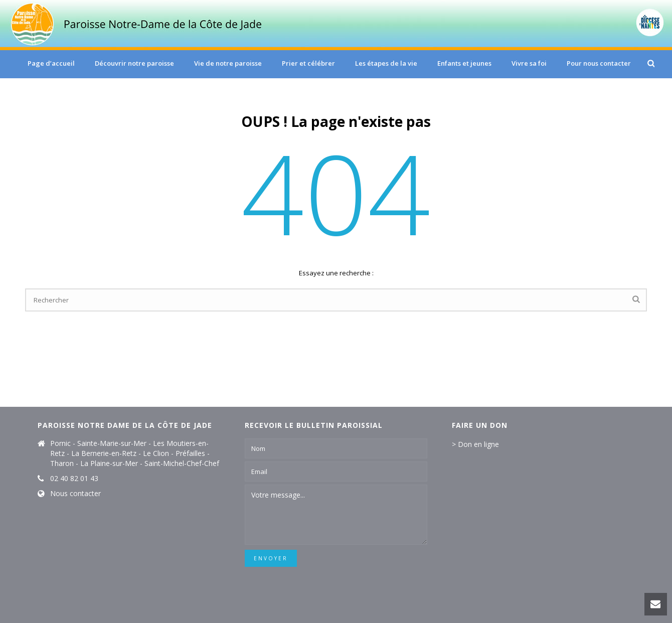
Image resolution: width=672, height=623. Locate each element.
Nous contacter (75, 494)
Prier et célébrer (308, 63)
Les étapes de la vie (386, 63)
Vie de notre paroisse (228, 63)
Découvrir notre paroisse (134, 63)
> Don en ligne (475, 444)
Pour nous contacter (599, 63)
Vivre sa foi (529, 63)
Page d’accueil (51, 63)
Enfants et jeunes (464, 63)
